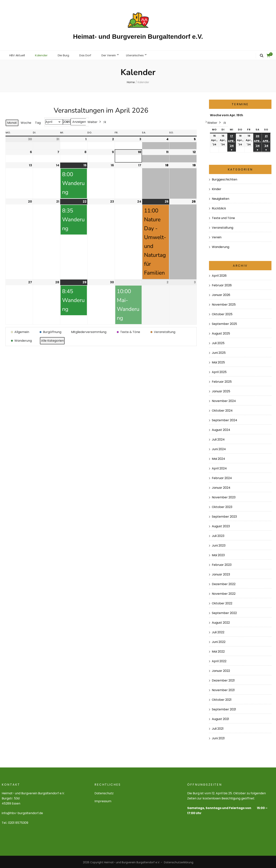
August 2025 (221, 332)
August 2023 (221, 525)
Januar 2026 (221, 294)
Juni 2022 (219, 641)
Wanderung (221, 246)
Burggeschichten (225, 178)
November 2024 (224, 400)
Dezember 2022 (224, 583)
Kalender (43, 55)
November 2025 (224, 303)
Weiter (95, 121)
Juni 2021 (218, 737)
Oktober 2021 (222, 699)
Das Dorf (89, 55)
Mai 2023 (218, 554)
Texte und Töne (223, 217)
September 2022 (224, 612)
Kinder (217, 188)
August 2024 (221, 429)
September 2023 (224, 515)
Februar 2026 (222, 284)
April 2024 (219, 467)
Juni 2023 (219, 544)
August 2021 (220, 718)
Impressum (103, 800)
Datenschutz (104, 792)
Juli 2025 (218, 342)
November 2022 (224, 593)
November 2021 (223, 689)
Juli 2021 (218, 727)
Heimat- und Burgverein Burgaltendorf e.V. (138, 36)
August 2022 (221, 621)
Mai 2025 (218, 361)
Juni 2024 (219, 448)
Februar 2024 (222, 477)
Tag (38, 122)
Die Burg (66, 55)
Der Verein (114, 55)
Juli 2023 (218, 535)
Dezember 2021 (223, 679)
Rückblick (219, 207)
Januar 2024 (221, 487)
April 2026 (219, 274)
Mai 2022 (218, 650)
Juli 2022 (218, 631)
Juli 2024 (218, 438)
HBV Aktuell (18, 55)
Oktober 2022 (222, 602)
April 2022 (219, 660)
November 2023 (224, 496)
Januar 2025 (221, 390)
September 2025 (224, 323)
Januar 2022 (221, 670)
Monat (12, 122)
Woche (26, 122)
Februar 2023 (222, 564)
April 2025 (219, 371)
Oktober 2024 (222, 409)
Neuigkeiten (221, 198)
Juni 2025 (219, 352)
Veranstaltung (223, 226)
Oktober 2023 (222, 506)
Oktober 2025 (222, 313)
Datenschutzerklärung (179, 861)
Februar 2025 (222, 381)
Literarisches (142, 55)
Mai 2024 (218, 458)
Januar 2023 (221, 573)
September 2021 (224, 708)
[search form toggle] (262, 56)
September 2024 (225, 419)
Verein (217, 236)
